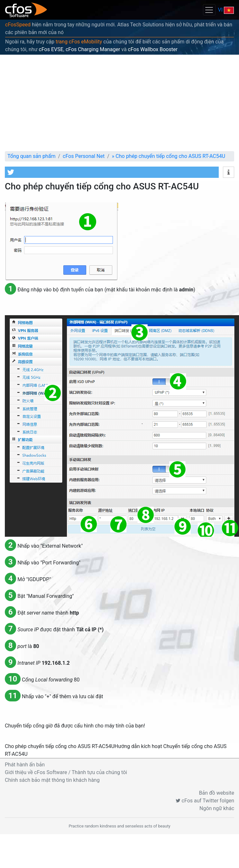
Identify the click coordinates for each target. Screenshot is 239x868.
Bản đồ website (217, 793)
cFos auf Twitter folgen (205, 801)
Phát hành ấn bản (25, 765)
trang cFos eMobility (79, 42)
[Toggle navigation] (209, 10)
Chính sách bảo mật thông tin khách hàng (52, 780)
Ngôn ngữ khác (217, 808)
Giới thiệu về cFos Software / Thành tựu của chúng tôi (66, 772)
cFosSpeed (18, 25)
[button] (112, 172)
